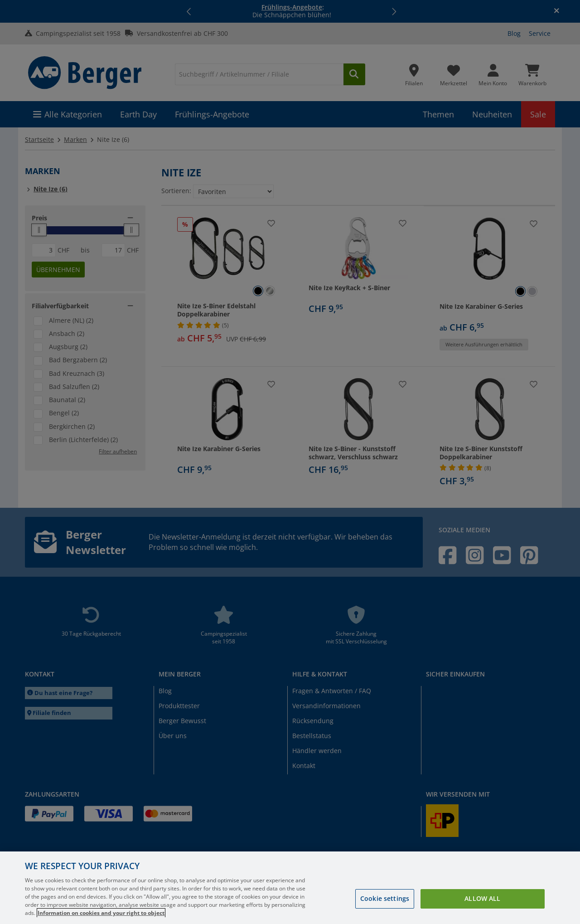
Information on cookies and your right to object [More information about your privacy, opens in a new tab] (101, 913)
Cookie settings (385, 898)
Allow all (482, 898)
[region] (290, 888)
